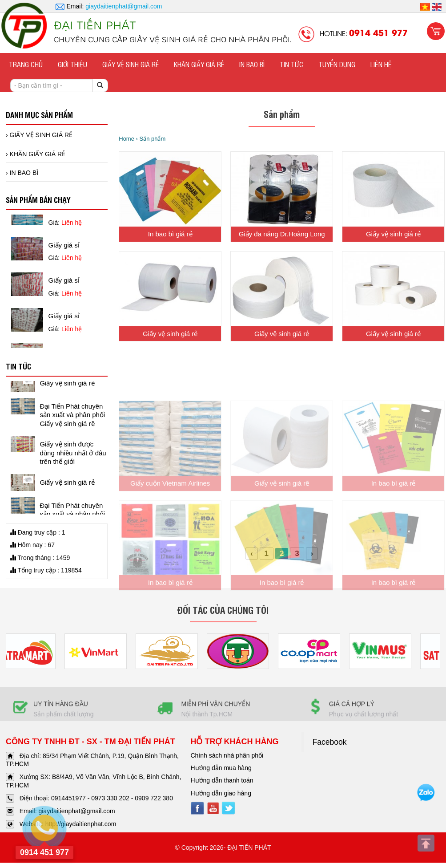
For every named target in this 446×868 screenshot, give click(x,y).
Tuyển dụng (337, 64)
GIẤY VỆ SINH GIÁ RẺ (131, 64)
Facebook (330, 742)
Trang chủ (26, 64)
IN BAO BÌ (252, 64)
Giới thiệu (72, 64)
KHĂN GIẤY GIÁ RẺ (199, 64)
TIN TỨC (291, 64)
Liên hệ (381, 64)
